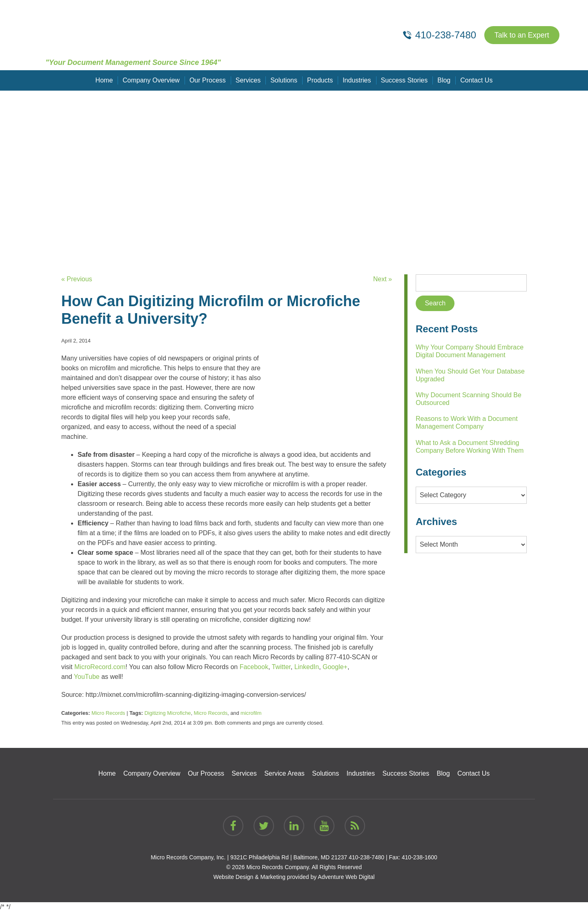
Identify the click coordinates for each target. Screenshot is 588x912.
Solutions (284, 80)
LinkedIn (307, 667)
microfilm (251, 713)
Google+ (335, 667)
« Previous (77, 279)
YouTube (87, 677)
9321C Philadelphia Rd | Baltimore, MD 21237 (289, 857)
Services (248, 80)
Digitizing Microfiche (168, 713)
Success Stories (404, 80)
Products (320, 80)
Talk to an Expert (522, 35)
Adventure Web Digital (346, 877)
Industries (357, 80)
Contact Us (476, 80)
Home (104, 80)
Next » (383, 279)
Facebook (254, 667)
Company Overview (151, 80)
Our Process (208, 80)
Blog (444, 80)
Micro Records (108, 713)
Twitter (281, 667)
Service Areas (284, 773)
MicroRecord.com (100, 667)
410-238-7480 (366, 857)
